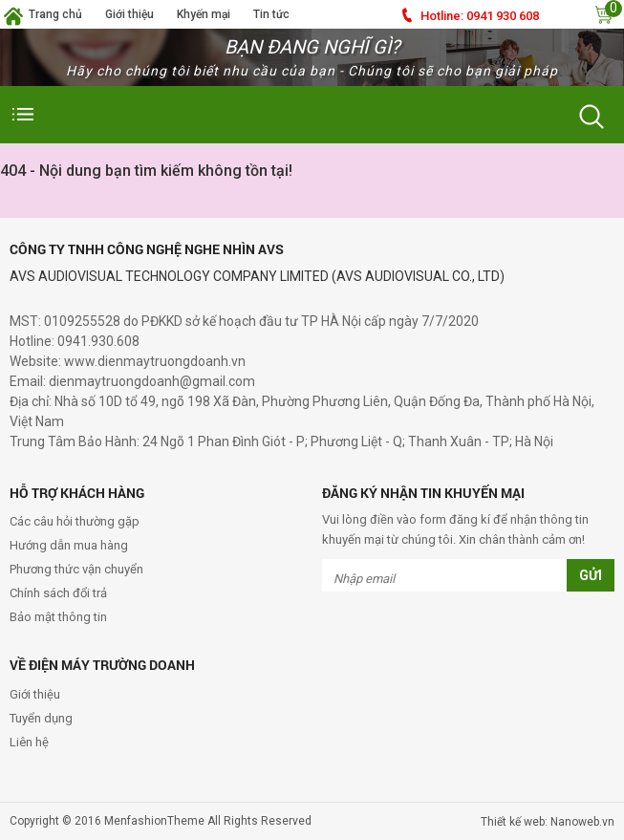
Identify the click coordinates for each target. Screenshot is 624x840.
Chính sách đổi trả (58, 593)
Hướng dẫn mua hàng (69, 545)
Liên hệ (29, 742)
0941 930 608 (480, 16)
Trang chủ (55, 14)
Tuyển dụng (41, 718)
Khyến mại (204, 14)
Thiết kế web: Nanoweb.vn (548, 822)
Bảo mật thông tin (58, 617)
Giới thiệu (129, 14)
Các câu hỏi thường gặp (75, 521)
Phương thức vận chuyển (76, 569)
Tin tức (271, 14)
